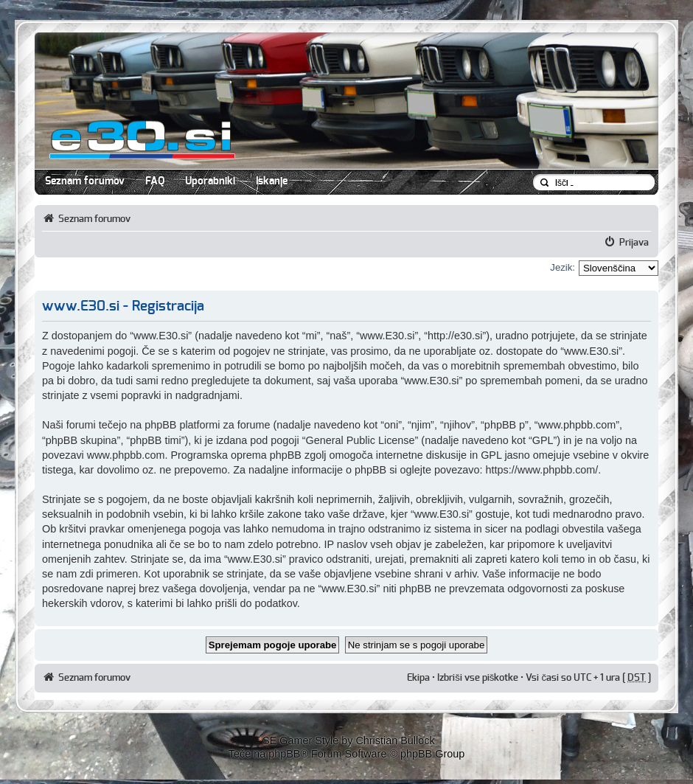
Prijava (634, 243)
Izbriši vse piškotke (479, 678)
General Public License (361, 440)
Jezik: (563, 267)
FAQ (155, 181)
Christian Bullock (395, 740)
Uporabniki (210, 181)
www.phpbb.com (126, 455)
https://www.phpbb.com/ (542, 470)
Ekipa (418, 678)
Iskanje (272, 181)
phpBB (284, 754)
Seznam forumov (85, 181)
